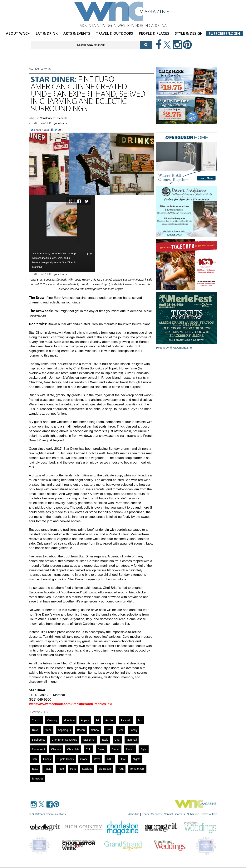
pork (73, 769)
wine (48, 730)
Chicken (56, 749)
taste (35, 769)
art (97, 720)
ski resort (105, 769)
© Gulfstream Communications (47, 814)
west (97, 759)
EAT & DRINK (47, 33)
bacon (81, 730)
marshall (132, 740)
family (133, 730)
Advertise (134, 814)
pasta (48, 769)
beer (121, 730)
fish (34, 759)
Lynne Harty (60, 123)
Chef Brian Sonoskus (64, 740)
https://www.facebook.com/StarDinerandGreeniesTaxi (71, 704)
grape (84, 759)
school (95, 730)
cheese (36, 720)
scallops (87, 769)
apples (85, 720)
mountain (69, 720)
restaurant (38, 749)
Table (105, 740)
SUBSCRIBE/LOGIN (224, 33)
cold (89, 749)
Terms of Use (209, 814)
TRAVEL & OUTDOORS (114, 33)
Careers (180, 814)
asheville (126, 720)
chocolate (73, 749)
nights (137, 759)
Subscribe (193, 814)
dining (101, 749)
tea (140, 720)
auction (110, 720)
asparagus (64, 730)
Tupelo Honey (66, 759)
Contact (168, 814)
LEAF (123, 759)
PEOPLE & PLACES (154, 33)
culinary (52, 720)
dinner (116, 749)
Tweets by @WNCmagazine (174, 348)
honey (47, 759)
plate (61, 769)
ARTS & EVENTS (77, 33)
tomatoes (38, 779)
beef (108, 730)
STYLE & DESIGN (189, 33)
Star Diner (89, 740)
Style (143, 749)
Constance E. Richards (54, 118)
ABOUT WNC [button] (18, 33)
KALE (110, 759)
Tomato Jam (137, 769)
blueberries (39, 740)
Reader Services (152, 814)
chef (117, 740)
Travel (35, 730)
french (130, 749)
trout (121, 769)
